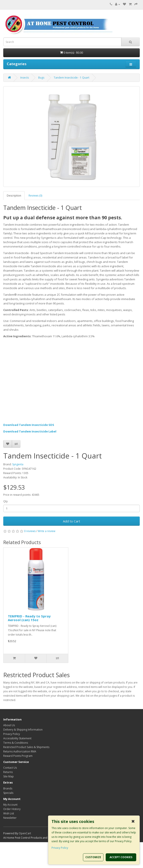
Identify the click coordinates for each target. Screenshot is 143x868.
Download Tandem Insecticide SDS (29, 425)
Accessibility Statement (17, 738)
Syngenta (18, 464)
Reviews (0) (35, 196)
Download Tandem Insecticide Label (30, 431)
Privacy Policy (12, 734)
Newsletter (10, 818)
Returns (8, 772)
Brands (8, 788)
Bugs (41, 78)
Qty (5, 501)
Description (14, 196)
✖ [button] (133, 821)
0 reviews (30, 531)
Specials (8, 793)
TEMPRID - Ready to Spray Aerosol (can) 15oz (29, 618)
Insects (25, 78)
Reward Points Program (18, 756)
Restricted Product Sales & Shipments (26, 747)
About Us (9, 725)
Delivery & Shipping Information (23, 730)
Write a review (47, 531)
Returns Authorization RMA (20, 751)
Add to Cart (71, 521)
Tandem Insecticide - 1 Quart (71, 78)
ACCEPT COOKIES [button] (121, 857)
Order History (12, 809)
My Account (10, 805)
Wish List (9, 813)
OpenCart (25, 833)
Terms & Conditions (16, 743)
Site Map (9, 776)
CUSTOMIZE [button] (93, 857)
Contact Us (10, 768)
